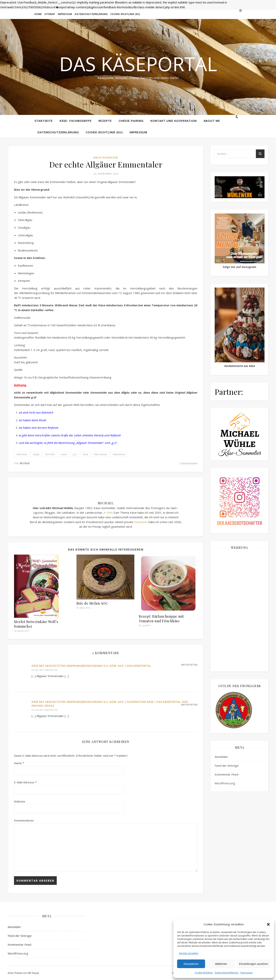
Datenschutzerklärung (227, 973)
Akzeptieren (191, 964)
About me (212, 121)
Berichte (50, 454)
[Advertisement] (240, 610)
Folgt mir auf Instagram (240, 267)
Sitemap (50, 14)
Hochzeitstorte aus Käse (240, 366)
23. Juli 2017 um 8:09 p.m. (45, 670)
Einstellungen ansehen (254, 964)
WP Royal (33, 973)
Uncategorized (106, 158)
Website (20, 801)
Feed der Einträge (227, 766)
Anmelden (221, 757)
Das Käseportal (138, 64)
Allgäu (36, 454)
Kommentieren (24, 820)
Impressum (246, 973)
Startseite (44, 121)
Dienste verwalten (189, 953)
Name (19, 763)
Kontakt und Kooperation (174, 121)
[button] (268, 924)
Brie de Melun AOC (92, 603)
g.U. (75, 454)
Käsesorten (119, 454)
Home (38, 14)
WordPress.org (225, 783)
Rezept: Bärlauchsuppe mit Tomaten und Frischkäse (161, 619)
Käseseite (141, 522)
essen (64, 454)
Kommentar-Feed (226, 774)
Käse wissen (101, 454)
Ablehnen (221, 964)
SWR (110, 513)
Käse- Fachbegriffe (76, 121)
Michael (25, 463)
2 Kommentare (188, 463)
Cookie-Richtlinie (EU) (125, 14)
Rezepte (105, 121)
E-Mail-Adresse (25, 782)
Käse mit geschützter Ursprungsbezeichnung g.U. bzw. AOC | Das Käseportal (91, 666)
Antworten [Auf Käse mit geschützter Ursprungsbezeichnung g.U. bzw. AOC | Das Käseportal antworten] (189, 665)
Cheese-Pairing (131, 121)
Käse (86, 454)
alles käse (22, 454)
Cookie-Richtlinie (204, 973)
